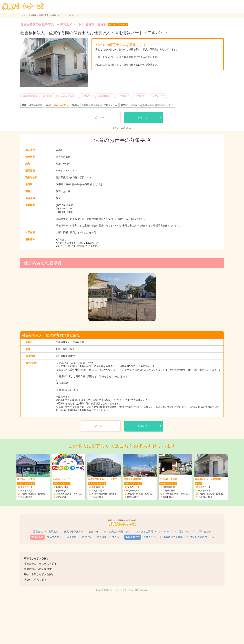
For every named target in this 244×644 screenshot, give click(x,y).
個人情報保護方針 (74, 532)
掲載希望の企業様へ (174, 537)
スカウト (117, 537)
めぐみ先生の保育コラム (117, 532)
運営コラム (185, 532)
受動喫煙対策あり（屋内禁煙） (38, 96)
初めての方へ (54, 537)
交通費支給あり (105, 96)
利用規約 (53, 532)
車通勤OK (125, 96)
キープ (103, 118)
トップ (22, 15)
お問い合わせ (204, 532)
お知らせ (94, 532)
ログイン (87, 537)
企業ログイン (151, 537)
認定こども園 (68, 96)
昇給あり (86, 96)
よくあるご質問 (145, 532)
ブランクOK (159, 96)
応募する (143, 118)
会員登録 (72, 537)
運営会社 (38, 532)
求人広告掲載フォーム (202, 537)
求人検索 (32, 15)
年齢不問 (141, 96)
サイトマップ (166, 532)
